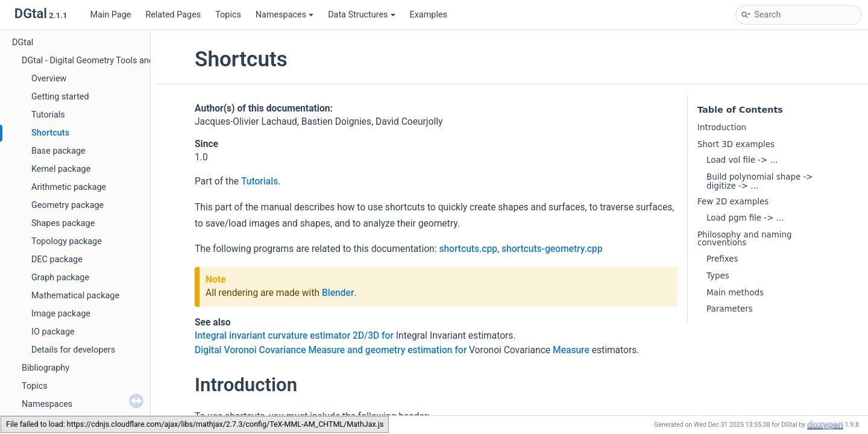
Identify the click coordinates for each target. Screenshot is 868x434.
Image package (61, 314)
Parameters (730, 309)
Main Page (110, 15)
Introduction (722, 127)
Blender (338, 293)
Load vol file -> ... (742, 160)
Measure (571, 350)
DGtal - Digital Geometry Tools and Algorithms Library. (125, 61)
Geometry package (68, 205)
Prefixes (722, 259)
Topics (228, 15)
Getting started (60, 97)
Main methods (735, 293)
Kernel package (61, 169)
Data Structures (361, 15)
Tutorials (48, 115)
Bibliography (46, 368)
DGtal (23, 42)
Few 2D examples (733, 202)
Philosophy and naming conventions (744, 239)
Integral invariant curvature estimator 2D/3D (287, 336)
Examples (429, 15)
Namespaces (285, 15)
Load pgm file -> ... (745, 218)
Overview (49, 79)
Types (718, 276)
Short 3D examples (736, 144)
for (388, 336)
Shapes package (63, 223)
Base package (58, 151)
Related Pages (173, 15)
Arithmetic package (69, 187)
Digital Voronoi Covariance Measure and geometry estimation (323, 350)
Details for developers (73, 350)
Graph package (60, 278)
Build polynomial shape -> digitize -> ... (760, 181)
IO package (53, 332)
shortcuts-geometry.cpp (552, 249)
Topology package (67, 241)
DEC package (57, 259)
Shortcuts (50, 133)
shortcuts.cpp (468, 249)
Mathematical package (75, 296)
